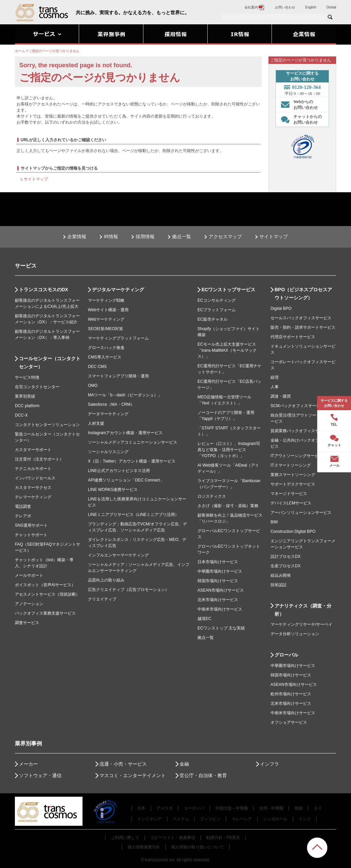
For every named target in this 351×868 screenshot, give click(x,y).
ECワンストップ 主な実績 (221, 628)
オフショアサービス (289, 722)
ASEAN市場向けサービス (221, 590)
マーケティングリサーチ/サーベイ (301, 624)
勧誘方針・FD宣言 (223, 838)
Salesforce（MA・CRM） (111, 404)
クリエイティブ (102, 599)
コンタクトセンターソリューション (47, 425)
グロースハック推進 (106, 348)
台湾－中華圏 (271, 808)
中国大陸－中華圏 (232, 808)
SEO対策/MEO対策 (106, 329)
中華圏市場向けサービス (220, 571)
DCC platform (27, 406)
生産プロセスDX (286, 566)
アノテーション (29, 604)
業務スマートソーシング (293, 475)
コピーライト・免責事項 (173, 838)
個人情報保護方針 (144, 847)
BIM (274, 522)
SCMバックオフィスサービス (297, 406)
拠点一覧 (182, 237)
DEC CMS (97, 367)
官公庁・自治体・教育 (203, 775)
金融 (184, 764)
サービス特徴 (27, 377)
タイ (318, 808)
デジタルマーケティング (118, 290)
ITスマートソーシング (291, 465)
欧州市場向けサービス (291, 694)
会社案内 (255, 7)
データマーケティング (108, 414)
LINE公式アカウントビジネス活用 (119, 471)
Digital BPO (281, 308)
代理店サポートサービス (293, 337)
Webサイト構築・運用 (108, 310)
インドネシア (149, 819)
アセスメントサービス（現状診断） (47, 594)
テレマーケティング (33, 497)
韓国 (299, 808)
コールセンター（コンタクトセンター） (50, 363)
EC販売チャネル (213, 319)
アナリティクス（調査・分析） (303, 610)
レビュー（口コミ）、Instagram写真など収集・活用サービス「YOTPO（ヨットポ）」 (229, 450)
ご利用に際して (125, 838)
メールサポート (29, 575)
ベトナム (181, 819)
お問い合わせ (285, 7)
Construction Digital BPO (293, 531)
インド (305, 819)
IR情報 (111, 237)
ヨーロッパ (194, 808)
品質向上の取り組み (106, 580)
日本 (141, 808)
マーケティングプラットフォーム (118, 338)
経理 (275, 377)
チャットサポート (31, 535)
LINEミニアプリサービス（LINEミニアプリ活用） (133, 515)
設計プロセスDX (286, 556)
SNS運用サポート (31, 525)
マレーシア (242, 819)
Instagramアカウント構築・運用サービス (125, 433)
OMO (93, 386)
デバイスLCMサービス (291, 503)
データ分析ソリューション (295, 634)
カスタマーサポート (33, 450)
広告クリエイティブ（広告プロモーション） (128, 590)
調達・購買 (281, 396)
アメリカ (165, 808)
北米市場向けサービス (218, 600)
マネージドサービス (289, 494)
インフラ (270, 764)
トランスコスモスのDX (43, 290)
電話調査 (23, 506)
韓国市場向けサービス (218, 581)
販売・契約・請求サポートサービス (303, 327)
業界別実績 (25, 396)
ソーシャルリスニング (108, 452)
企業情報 (77, 237)
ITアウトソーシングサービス (297, 456)
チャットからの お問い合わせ (300, 119)
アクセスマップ (225, 237)
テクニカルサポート (33, 469)
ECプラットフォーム (217, 310)
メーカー (28, 764)
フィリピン (210, 819)
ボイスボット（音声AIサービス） (45, 585)
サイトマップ (36, 179)
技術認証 (279, 585)
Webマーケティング (106, 319)
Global (331, 7)
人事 (275, 387)
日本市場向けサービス (218, 562)
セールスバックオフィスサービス (301, 318)
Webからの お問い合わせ (298, 104)
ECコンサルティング (217, 300)
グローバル (286, 655)
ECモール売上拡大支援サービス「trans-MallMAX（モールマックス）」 (227, 350)
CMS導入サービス (105, 357)
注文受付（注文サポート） (39, 459)
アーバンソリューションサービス (301, 513)
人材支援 (96, 423)
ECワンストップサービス (228, 290)
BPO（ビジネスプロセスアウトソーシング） (303, 294)
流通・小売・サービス (123, 764)
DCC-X (21, 415)
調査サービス (27, 623)
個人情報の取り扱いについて (197, 847)
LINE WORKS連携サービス (113, 490)
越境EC (204, 619)
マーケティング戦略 (106, 300)
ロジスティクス (212, 496)
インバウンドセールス (35, 478)
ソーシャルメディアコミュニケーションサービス (133, 442)
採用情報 (145, 237)
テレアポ (23, 516)
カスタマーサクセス (33, 488)
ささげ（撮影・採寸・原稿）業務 (228, 506)
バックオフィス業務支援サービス (45, 613)
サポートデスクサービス (293, 484)
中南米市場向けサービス (220, 609)
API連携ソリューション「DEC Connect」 (126, 480)
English (311, 7)
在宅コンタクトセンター (37, 387)
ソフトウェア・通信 (40, 775)
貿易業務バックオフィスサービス (301, 431)
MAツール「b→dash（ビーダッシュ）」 (125, 395)
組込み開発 (281, 575)
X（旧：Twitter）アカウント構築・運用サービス (132, 461)
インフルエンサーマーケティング (118, 555)
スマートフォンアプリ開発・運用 (118, 376)
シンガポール (275, 819)
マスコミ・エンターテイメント (133, 775)
